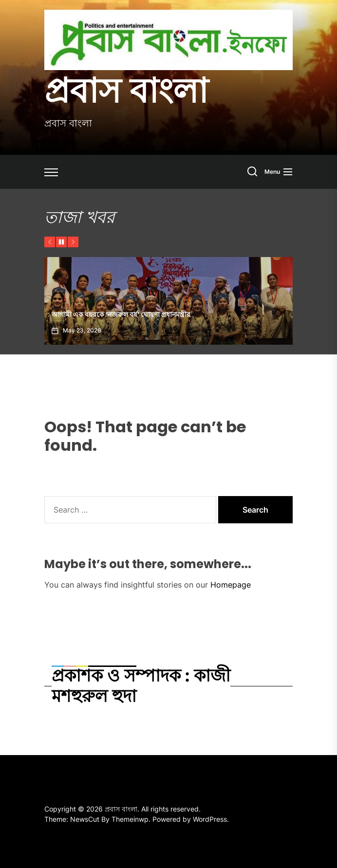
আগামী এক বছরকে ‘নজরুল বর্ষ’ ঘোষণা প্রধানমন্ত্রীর (121, 314)
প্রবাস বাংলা (126, 91)
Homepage (231, 585)
